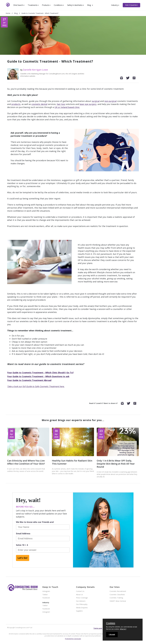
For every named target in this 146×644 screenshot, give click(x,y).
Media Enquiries (82, 608)
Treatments (33, 5)
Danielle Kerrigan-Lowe (35, 70)
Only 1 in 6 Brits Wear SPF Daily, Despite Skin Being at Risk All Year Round (116, 464)
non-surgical (110, 101)
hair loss (61, 104)
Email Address (23, 533)
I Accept (112, 634)
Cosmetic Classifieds (117, 595)
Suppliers (79, 611)
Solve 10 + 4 (22, 545)
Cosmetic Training (116, 598)
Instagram (46, 591)
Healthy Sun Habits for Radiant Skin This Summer (72, 462)
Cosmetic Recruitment (118, 591)
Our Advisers (81, 601)
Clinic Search (19, 5)
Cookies (111, 623)
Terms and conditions (102, 628)
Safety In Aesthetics (76, 5)
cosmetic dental (39, 104)
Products (46, 5)
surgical (96, 101)
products (16, 104)
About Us (80, 595)
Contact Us (80, 591)
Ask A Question (131, 5)
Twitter (45, 595)
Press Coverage (82, 598)
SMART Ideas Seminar (118, 601)
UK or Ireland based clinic (67, 107)
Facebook (46, 598)
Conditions (59, 5)
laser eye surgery (88, 104)
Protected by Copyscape (73, 639)
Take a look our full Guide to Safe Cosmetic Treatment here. (36, 386)
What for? (123, 629)
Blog (90, 5)
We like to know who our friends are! (35, 522)
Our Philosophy (82, 604)
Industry (115, 5)
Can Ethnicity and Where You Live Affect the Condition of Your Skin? (26, 462)
